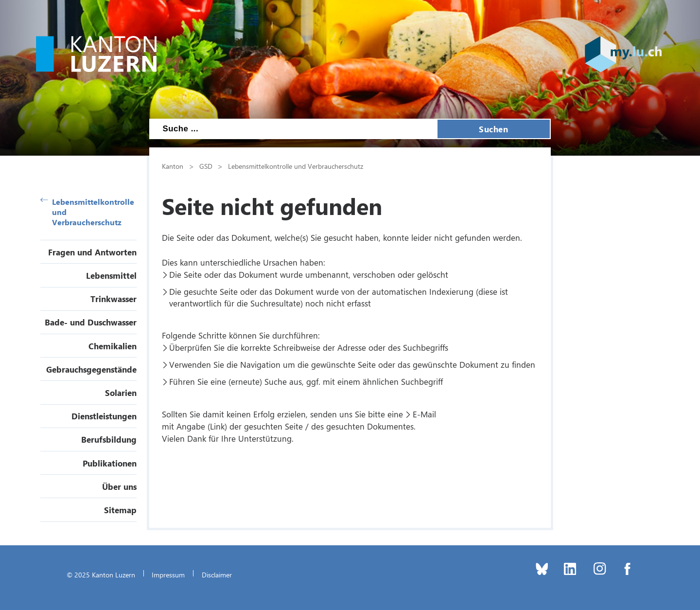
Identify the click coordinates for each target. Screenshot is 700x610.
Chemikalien (113, 346)
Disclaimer (217, 574)
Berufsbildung (109, 439)
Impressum (168, 574)
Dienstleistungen (104, 416)
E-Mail (424, 414)
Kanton (173, 166)
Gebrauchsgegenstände (91, 369)
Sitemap (120, 510)
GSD (206, 166)
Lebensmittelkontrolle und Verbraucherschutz (87, 212)
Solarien (121, 393)
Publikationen (110, 463)
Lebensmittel (111, 275)
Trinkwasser (114, 299)
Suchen (493, 129)
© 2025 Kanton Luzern (101, 574)
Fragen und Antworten (92, 252)
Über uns (119, 486)
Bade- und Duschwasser (91, 322)
